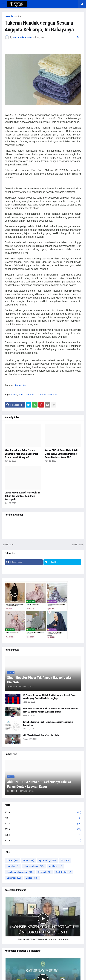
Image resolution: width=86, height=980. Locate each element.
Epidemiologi (47, 860)
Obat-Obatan (63, 872)
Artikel (18, 16)
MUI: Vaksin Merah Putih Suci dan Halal (41, 735)
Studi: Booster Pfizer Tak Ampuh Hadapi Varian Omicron (40, 680)
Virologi (32, 878)
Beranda (9, 16)
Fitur (65, 860)
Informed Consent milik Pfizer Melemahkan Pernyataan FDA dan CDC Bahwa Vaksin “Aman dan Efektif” (50, 710)
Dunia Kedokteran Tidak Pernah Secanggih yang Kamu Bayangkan (48, 724)
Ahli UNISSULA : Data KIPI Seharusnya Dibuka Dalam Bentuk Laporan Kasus (39, 784)
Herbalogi (13, 866)
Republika (20, 386)
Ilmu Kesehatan (26, 395)
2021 (43, 818)
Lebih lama (77, 545)
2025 (43, 841)
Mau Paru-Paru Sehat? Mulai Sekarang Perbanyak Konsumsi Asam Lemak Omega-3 (21, 454)
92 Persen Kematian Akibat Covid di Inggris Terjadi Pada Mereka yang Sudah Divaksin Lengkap (49, 697)
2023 (43, 829)
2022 (43, 824)
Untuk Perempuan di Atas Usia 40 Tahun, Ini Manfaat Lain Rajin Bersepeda (23, 496)
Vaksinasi (14, 878)
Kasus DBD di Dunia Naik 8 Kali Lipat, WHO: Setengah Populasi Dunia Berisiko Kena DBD (61, 454)
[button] (4, 4)
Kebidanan (55, 866)
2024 (43, 835)
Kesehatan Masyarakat (47, 395)
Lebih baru (8, 545)
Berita (28, 860)
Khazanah (44, 872)
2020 (43, 813)
